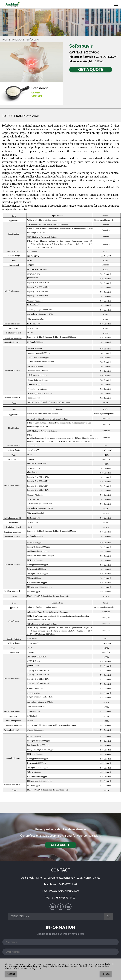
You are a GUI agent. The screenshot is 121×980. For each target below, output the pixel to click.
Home (6, 40)
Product (18, 40)
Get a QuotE (91, 70)
